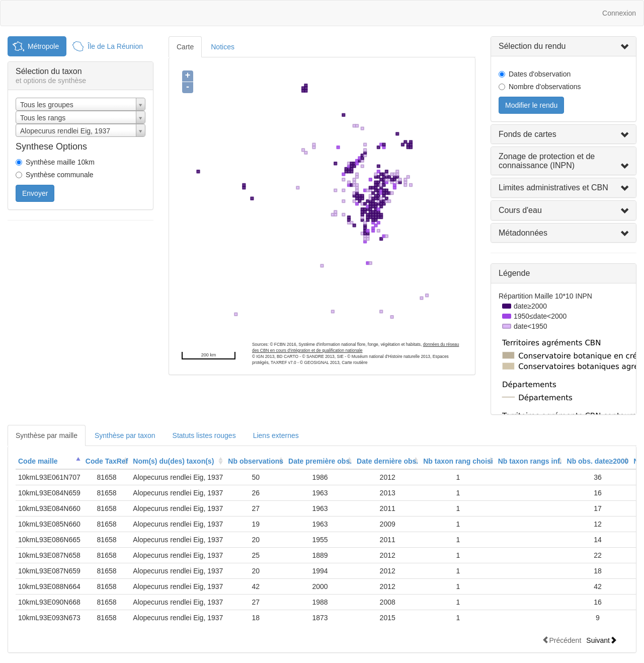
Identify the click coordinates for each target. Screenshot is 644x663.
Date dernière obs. (387, 461)
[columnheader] (49, 461)
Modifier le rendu (531, 105)
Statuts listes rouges (204, 435)
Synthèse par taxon (125, 435)
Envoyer (35, 193)
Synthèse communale (60, 175)
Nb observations (256, 461)
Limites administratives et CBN (553, 188)
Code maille (38, 461)
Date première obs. (320, 461)
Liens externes (276, 435)
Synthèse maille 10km (60, 162)
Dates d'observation (540, 74)
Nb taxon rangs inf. (530, 461)
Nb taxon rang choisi (458, 461)
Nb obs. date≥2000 (598, 461)
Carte (185, 47)
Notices (223, 47)
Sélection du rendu (532, 46)
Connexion (619, 13)
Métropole (43, 46)
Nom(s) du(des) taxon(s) (173, 461)
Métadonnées (523, 233)
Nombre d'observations (545, 87)
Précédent (561, 640)
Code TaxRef (107, 461)
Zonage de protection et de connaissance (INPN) (547, 161)
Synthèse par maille (47, 435)
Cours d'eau (520, 210)
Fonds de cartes (528, 134)
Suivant (601, 640)
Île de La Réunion (115, 46)
